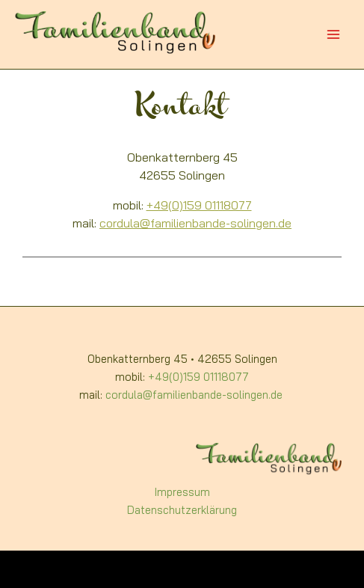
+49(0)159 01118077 (199, 206)
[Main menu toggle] (333, 34)
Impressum (182, 493)
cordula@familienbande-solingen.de (195, 224)
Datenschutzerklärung (182, 511)
